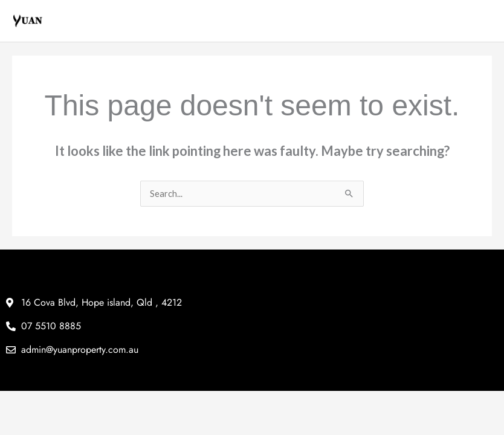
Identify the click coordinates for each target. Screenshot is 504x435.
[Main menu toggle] (483, 21)
